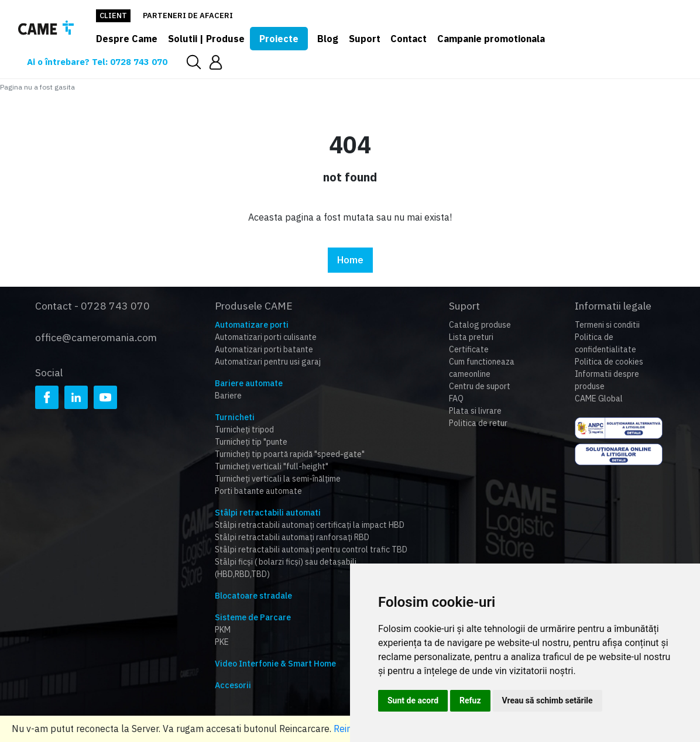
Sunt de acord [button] (413, 700)
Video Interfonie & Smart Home (275, 664)
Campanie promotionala (491, 39)
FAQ (456, 399)
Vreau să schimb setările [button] (548, 700)
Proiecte (279, 39)
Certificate (469, 349)
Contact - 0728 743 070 (92, 306)
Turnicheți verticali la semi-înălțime (278, 479)
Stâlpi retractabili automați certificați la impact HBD (310, 525)
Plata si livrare (475, 411)
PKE (222, 642)
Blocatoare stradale (253, 596)
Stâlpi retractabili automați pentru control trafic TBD (311, 549)
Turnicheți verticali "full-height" (272, 466)
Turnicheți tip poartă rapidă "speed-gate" (290, 454)
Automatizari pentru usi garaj (268, 362)
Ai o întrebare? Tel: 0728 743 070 (97, 62)
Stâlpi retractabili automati (268, 513)
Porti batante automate (258, 491)
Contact (409, 39)
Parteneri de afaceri (188, 16)
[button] (216, 61)
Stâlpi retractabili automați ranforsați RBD (292, 537)
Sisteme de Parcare (253, 617)
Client (113, 16)
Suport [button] (365, 39)
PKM (223, 630)
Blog (328, 39)
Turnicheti (235, 417)
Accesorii (233, 685)
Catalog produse (480, 325)
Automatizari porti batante (264, 349)
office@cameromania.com (96, 337)
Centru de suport (480, 386)
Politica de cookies (609, 362)
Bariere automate (249, 383)
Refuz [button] (470, 700)
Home (350, 260)
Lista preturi (471, 337)
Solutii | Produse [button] (206, 39)
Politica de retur (478, 423)
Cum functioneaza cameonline (482, 368)
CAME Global (599, 399)
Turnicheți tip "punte (251, 442)
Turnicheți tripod (244, 430)
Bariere (228, 396)
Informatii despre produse (607, 380)
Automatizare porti (252, 325)
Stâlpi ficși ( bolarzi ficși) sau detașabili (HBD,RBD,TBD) (286, 568)
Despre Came (127, 39)
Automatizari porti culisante (266, 337)
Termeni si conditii (607, 325)
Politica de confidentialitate (605, 343)
